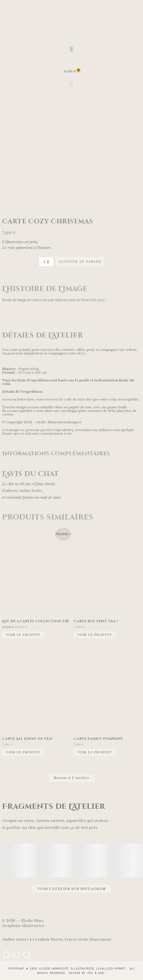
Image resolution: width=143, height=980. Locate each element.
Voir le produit (23, 635)
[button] (71, 49)
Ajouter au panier (80, 262)
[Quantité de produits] (46, 262)
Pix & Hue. (97, 973)
